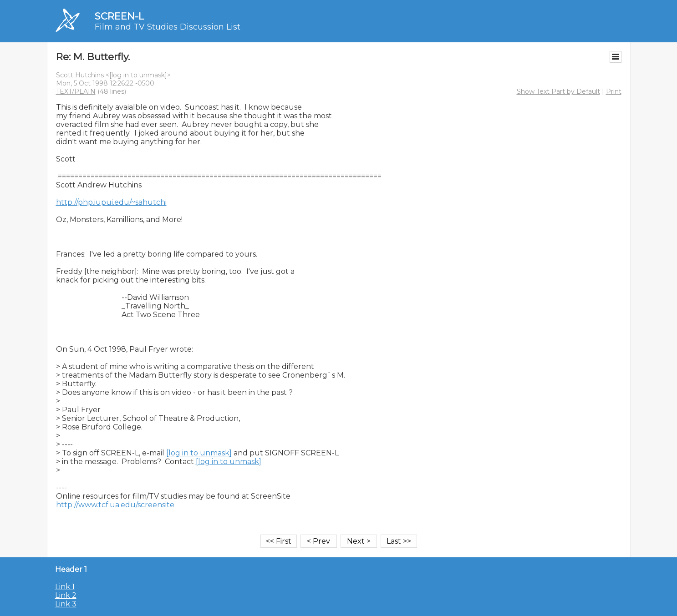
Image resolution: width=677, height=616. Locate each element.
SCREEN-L (119, 16)
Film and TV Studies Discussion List (168, 27)
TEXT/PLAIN (76, 91)
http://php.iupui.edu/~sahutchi (111, 202)
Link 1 (65, 587)
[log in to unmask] (138, 75)
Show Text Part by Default (558, 91)
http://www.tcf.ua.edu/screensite (115, 505)
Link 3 (66, 604)
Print (614, 91)
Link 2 (66, 595)
